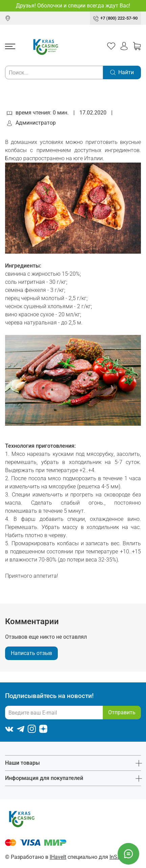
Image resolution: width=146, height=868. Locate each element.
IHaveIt (58, 857)
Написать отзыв (31, 653)
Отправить (122, 712)
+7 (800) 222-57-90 (119, 18)
